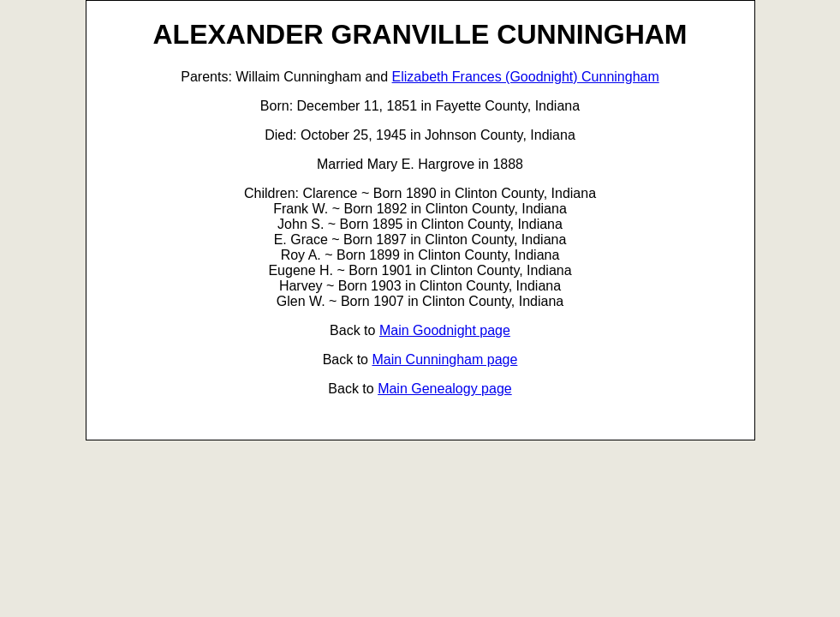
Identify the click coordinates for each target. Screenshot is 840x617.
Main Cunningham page (444, 359)
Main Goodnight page (445, 330)
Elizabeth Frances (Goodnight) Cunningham (526, 77)
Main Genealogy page (445, 389)
